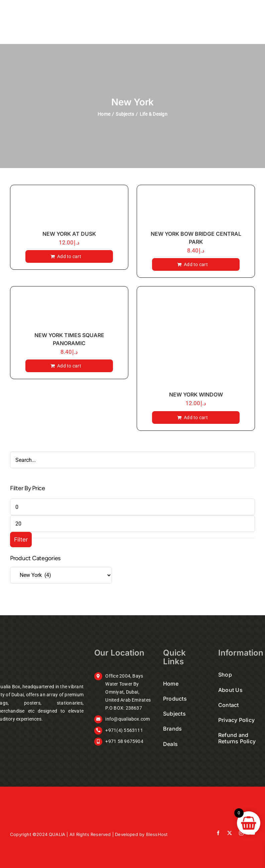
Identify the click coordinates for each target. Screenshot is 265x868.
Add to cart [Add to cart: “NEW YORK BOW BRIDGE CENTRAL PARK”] (196, 264)
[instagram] (241, 833)
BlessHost (157, 834)
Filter (21, 540)
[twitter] (230, 833)
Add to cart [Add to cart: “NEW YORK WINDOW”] (196, 417)
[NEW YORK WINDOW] (196, 340)
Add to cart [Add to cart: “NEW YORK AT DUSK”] (69, 256)
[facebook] (218, 833)
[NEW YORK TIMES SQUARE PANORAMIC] (69, 310)
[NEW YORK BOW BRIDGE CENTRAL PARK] (196, 209)
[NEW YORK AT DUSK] (69, 209)
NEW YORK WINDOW (196, 394)
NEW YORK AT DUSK (69, 234)
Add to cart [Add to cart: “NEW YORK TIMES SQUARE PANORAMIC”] (69, 366)
